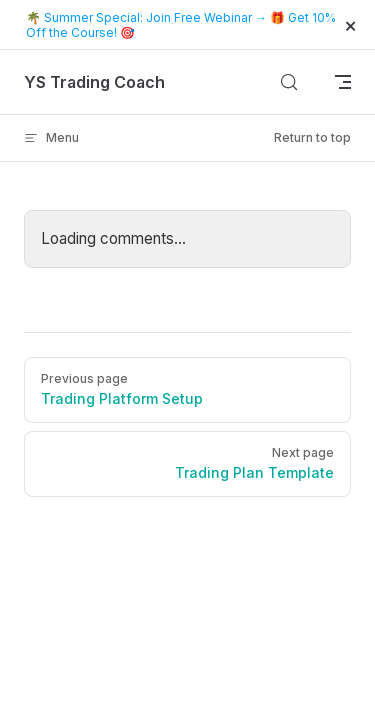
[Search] (289, 82)
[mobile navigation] (343, 82)
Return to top (312, 137)
